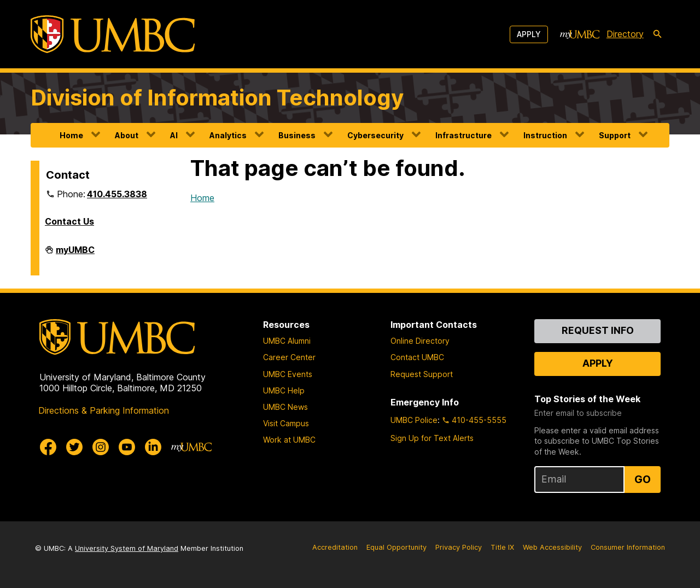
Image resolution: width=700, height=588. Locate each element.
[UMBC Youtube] (127, 447)
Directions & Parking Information (104, 410)
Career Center (289, 357)
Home (71, 135)
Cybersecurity (375, 135)
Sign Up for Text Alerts (432, 438)
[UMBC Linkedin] (153, 447)
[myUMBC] (580, 34)
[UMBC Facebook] (48, 447)
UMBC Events (288, 374)
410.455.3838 (117, 194)
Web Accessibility (552, 547)
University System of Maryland (127, 548)
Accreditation (335, 547)
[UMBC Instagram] (101, 447)
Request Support (422, 374)
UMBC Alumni (287, 341)
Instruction (545, 135)
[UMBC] (113, 34)
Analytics (228, 135)
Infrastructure (463, 135)
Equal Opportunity (396, 547)
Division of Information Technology (217, 98)
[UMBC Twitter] (74, 447)
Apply (529, 34)
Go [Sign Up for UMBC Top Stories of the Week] (643, 479)
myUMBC (75, 254)
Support (615, 135)
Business (297, 135)
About (127, 135)
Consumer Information (628, 547)
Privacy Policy (459, 547)
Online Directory (420, 341)
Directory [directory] (625, 34)
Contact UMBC (417, 357)
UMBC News (285, 407)
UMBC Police (414, 420)
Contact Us (69, 221)
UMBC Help (284, 390)
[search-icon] (657, 34)
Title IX (502, 547)
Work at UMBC (289, 440)
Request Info (598, 330)
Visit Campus (286, 423)
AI (174, 135)
